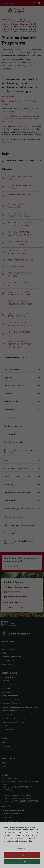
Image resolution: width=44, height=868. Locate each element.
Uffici (3, 645)
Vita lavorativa (7, 729)
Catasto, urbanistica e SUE (12, 696)
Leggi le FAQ (6, 806)
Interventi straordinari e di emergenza (19, 525)
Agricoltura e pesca (9, 677)
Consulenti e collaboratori (14, 386)
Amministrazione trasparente (13, 821)
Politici (4, 653)
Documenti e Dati (8, 664)
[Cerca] (38, 10)
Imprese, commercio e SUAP (12, 711)
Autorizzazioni (7, 692)
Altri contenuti (10, 533)
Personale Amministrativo (11, 657)
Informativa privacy (9, 825)
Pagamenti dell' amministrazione (17, 493)
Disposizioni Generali (12, 369)
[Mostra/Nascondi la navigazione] (5, 10)
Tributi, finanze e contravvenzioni (14, 722)
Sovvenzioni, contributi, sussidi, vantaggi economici (20, 451)
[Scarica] (22, 177)
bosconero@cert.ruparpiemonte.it (18, 798)
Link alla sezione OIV (10, 96)
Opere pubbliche (10, 501)
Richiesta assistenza (9, 817)
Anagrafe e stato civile (10, 684)
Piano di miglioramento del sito (13, 840)
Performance (9, 410)
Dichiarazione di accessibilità (12, 836)
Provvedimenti (10, 434)
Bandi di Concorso (11, 402)
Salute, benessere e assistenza (13, 718)
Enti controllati (10, 418)
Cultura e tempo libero (10, 699)
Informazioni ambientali (13, 517)
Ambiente (5, 681)
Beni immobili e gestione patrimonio (18, 468)
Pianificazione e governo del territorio (19, 509)
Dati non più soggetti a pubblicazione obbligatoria (18, 542)
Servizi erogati (10, 485)
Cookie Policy (7, 829)
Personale (8, 394)
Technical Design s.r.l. (17, 862)
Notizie (4, 742)
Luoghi (4, 762)
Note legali (6, 832)
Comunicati (6, 746)
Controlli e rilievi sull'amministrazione (19, 477)
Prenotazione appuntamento (13, 810)
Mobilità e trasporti (9, 714)
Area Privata (6, 849)
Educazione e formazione (11, 703)
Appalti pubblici (7, 688)
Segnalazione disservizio (11, 814)
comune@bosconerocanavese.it (19, 795)
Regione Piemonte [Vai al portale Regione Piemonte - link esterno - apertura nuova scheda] (9, 3)
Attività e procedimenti (13, 426)
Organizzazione (10, 377)
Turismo (4, 726)
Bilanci (6, 460)
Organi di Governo (8, 649)
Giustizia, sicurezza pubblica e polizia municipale (20, 707)
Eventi (4, 766)
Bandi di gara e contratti (13, 442)
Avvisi (4, 750)
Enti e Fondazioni (8, 660)
